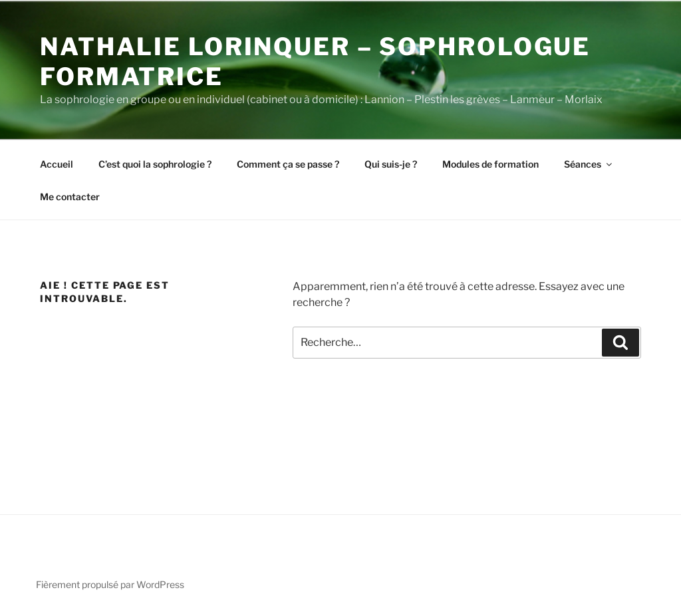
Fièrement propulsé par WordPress (110, 584)
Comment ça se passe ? (288, 164)
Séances (589, 164)
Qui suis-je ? (391, 164)
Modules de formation (490, 164)
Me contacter (70, 197)
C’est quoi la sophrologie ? (155, 164)
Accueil (57, 164)
